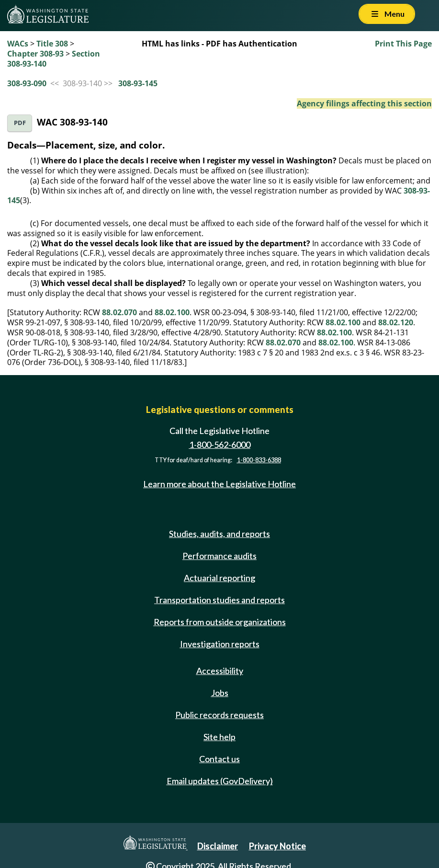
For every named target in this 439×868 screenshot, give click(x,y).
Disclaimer (218, 846)
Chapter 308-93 (35, 54)
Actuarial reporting (219, 578)
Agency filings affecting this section (364, 103)
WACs (18, 44)
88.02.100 (172, 312)
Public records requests (219, 715)
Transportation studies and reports (219, 600)
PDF (20, 123)
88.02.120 (396, 322)
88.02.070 (119, 312)
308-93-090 (27, 83)
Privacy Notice (277, 846)
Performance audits (219, 556)
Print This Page (403, 44)
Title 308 (52, 44)
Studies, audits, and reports (219, 534)
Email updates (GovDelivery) (220, 781)
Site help (219, 737)
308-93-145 (138, 83)
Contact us (219, 759)
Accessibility (220, 671)
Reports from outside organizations (220, 622)
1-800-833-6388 (259, 460)
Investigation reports (220, 644)
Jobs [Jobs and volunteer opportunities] (220, 693)
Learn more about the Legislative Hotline (219, 484)
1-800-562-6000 (220, 445)
